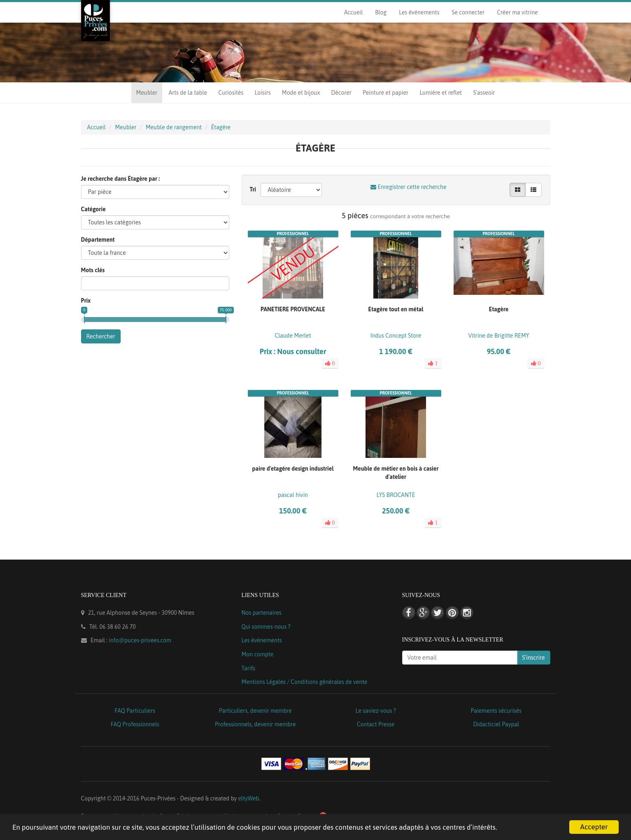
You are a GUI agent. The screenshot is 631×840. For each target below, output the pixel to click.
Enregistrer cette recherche (408, 187)
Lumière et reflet (441, 93)
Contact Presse (376, 724)
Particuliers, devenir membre (255, 711)
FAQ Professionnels (135, 724)
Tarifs (249, 668)
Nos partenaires (262, 613)
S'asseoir (484, 93)
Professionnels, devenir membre (255, 724)
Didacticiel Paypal (496, 724)
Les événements (419, 12)
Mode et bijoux (301, 93)
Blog (381, 12)
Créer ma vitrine (517, 12)
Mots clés (93, 270)
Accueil (353, 12)
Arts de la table (188, 93)
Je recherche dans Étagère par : (121, 179)
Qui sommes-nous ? (266, 627)
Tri (253, 189)
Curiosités (231, 93)
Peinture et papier (385, 93)
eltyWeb (249, 798)
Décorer (341, 93)
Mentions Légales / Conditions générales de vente (305, 682)
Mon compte (258, 654)
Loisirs (263, 93)
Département (98, 240)
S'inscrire (534, 658)
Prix (86, 301)
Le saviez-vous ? (376, 711)
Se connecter (468, 12)
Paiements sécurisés (496, 711)
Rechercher (101, 336)
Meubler (147, 93)
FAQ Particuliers (135, 711)
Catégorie (93, 209)
